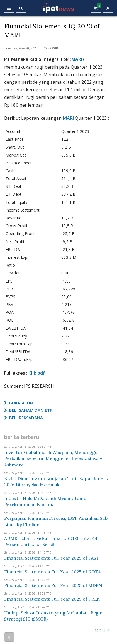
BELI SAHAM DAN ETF (28, 410)
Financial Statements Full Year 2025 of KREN (52, 599)
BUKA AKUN (19, 403)
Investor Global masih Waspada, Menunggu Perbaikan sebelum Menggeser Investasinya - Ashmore (53, 459)
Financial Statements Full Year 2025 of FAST (52, 558)
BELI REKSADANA (24, 418)
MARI (77, 59)
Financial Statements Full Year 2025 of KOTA (53, 572)
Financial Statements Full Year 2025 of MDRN (53, 585)
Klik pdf (37, 373)
